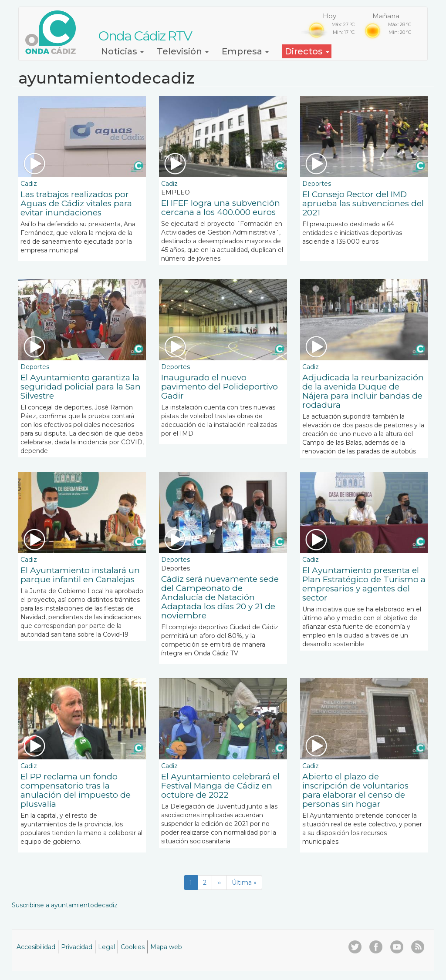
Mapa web (166, 947)
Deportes (317, 184)
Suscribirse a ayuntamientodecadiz (65, 905)
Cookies (133, 947)
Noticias (122, 51)
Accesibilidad (36, 947)
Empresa (245, 51)
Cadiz (29, 184)
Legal (106, 947)
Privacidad (77, 947)
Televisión (183, 51)
